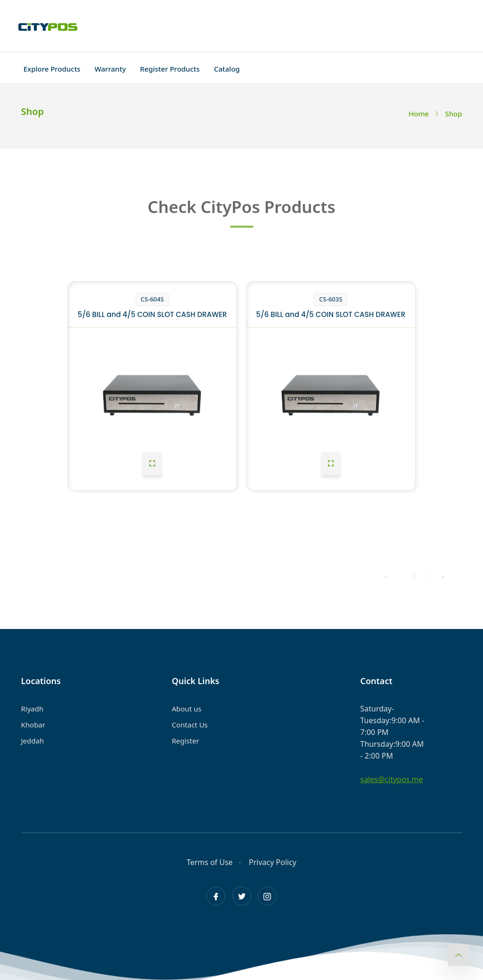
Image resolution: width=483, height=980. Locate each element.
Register (185, 741)
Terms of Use (210, 862)
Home (419, 114)
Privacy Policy (273, 862)
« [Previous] (386, 576)
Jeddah (33, 741)
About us (186, 709)
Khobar (33, 725)
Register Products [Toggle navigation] (170, 69)
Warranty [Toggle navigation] (110, 69)
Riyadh (33, 709)
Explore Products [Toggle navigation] (52, 69)
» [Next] (443, 576)
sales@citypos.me (391, 779)
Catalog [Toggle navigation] (227, 69)
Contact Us (189, 725)
